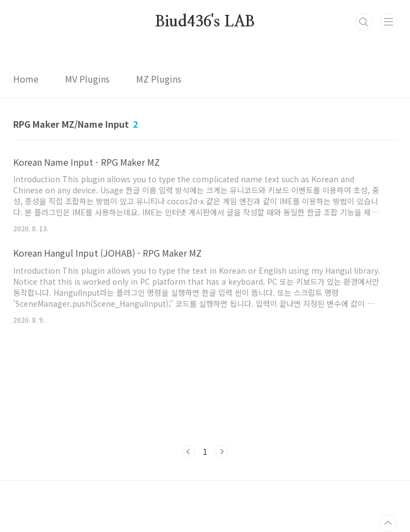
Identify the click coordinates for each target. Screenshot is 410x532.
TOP (388, 523)
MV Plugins (87, 79)
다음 (222, 452)
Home (26, 79)
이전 (188, 452)
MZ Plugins (159, 79)
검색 (364, 22)
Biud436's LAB (205, 22)
